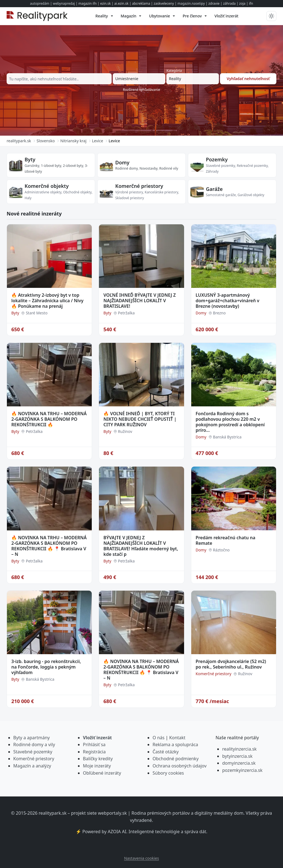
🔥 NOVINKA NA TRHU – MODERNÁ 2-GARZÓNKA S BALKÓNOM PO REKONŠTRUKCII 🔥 (49, 419)
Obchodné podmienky (176, 759)
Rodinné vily (169, 168)
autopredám (40, 3)
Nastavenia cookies (141, 858)
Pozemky (217, 159)
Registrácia (94, 752)
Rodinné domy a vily (34, 745)
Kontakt (177, 738)
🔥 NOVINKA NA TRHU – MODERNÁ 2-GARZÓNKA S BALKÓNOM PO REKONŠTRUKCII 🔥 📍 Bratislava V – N (49, 546)
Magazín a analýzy (32, 766)
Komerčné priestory (139, 186)
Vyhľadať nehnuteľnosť (248, 79)
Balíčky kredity (98, 759)
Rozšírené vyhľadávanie (141, 90)
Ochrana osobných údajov (180, 766)
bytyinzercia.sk (237, 756)
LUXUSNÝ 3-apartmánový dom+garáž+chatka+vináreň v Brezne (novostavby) (228, 301)
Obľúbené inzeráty (102, 773)
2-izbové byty (73, 166)
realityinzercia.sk (239, 749)
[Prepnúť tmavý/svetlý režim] (271, 16)
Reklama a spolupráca (175, 745)
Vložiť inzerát (97, 738)
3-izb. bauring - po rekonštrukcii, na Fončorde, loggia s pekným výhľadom (46, 667)
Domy (122, 162)
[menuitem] (104, 16)
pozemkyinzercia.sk (242, 770)
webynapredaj (64, 3)
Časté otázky (166, 752)
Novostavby (149, 168)
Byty (30, 159)
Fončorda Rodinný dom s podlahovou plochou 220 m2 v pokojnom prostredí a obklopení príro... (230, 422)
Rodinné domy (126, 168)
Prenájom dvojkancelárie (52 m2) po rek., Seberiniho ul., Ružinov (231, 664)
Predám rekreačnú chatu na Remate (226, 540)
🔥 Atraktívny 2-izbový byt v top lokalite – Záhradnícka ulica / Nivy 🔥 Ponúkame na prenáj (47, 301)
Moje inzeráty (97, 766)
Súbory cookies (168, 773)
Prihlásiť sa (94, 745)
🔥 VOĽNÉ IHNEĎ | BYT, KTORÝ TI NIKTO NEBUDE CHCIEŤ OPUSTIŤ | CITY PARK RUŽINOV (140, 419)
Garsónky (32, 166)
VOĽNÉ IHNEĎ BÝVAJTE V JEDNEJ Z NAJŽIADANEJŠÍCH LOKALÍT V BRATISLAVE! (140, 301)
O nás (158, 738)
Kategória (174, 71)
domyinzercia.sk (239, 763)
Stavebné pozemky (33, 752)
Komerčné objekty (47, 186)
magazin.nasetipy (191, 3)
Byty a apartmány (32, 738)
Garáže (214, 189)
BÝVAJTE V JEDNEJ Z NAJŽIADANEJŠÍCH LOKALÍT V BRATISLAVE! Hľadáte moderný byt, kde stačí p (141, 546)
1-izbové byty (51, 166)
